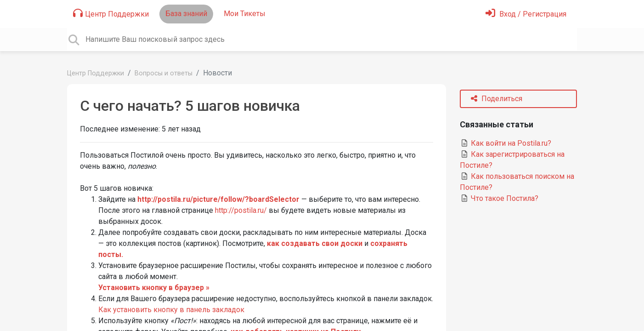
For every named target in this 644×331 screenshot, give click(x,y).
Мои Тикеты (245, 14)
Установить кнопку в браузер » (154, 288)
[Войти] (526, 14)
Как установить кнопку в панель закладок (171, 310)
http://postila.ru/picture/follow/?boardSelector (218, 199)
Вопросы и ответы (164, 73)
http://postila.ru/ (241, 210)
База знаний (186, 14)
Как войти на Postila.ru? (506, 143)
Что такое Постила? (499, 198)
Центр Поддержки (111, 13)
